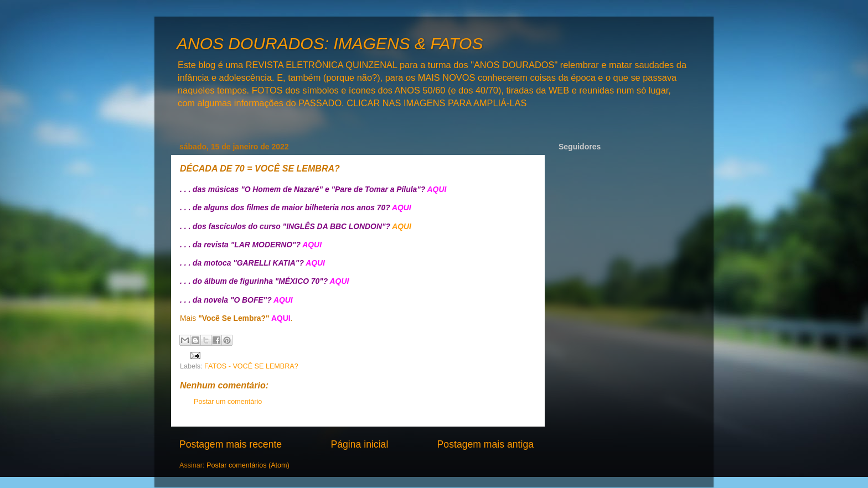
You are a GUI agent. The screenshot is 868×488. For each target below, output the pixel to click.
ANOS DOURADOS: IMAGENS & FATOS (330, 43)
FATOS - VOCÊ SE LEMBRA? (251, 366)
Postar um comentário (228, 402)
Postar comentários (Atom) (248, 465)
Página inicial (359, 444)
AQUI (402, 226)
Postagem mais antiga (485, 444)
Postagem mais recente (231, 444)
